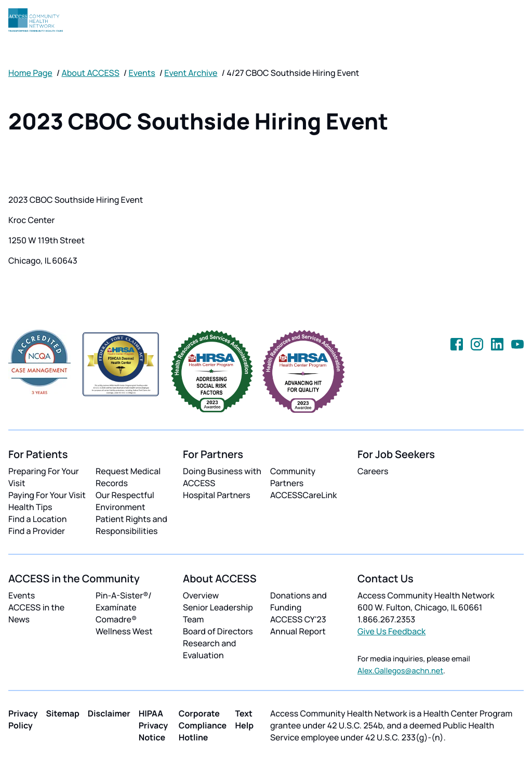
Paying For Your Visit (47, 495)
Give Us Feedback (391, 631)
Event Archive (191, 73)
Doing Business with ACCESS (222, 477)
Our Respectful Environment (125, 501)
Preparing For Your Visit (44, 477)
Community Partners (293, 477)
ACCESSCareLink (303, 495)
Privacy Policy (23, 719)
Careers (373, 471)
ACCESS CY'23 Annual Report (298, 625)
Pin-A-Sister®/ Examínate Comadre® (124, 607)
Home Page (30, 73)
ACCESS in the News (36, 613)
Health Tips (30, 507)
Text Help (244, 719)
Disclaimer (109, 713)
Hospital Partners (217, 495)
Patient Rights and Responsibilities (131, 525)
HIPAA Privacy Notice (154, 725)
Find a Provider (37, 531)
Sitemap (63, 713)
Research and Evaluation (209, 649)
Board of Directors (218, 631)
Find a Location (37, 519)
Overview (201, 595)
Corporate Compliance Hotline (203, 725)
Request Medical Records (128, 477)
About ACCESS (90, 73)
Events (142, 73)
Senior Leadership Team (218, 613)
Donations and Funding (298, 601)
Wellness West (124, 631)
